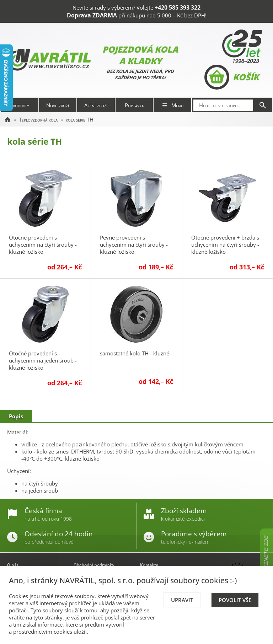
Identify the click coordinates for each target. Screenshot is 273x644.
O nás (13, 565)
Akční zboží (96, 105)
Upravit (182, 600)
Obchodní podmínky (94, 565)
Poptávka (134, 105)
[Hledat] (263, 105)
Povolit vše (235, 600)
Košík (232, 77)
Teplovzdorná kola (38, 119)
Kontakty (149, 565)
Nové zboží (58, 105)
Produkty (19, 105)
